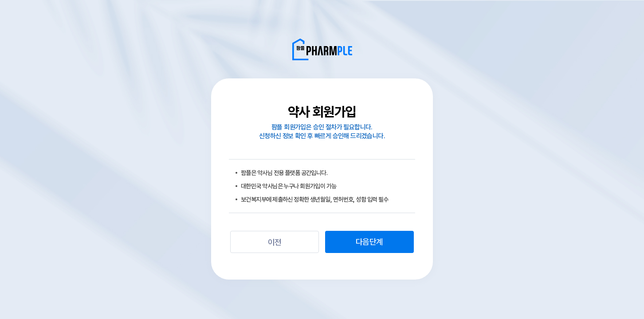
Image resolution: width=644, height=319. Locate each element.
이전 (275, 242)
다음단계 (369, 242)
